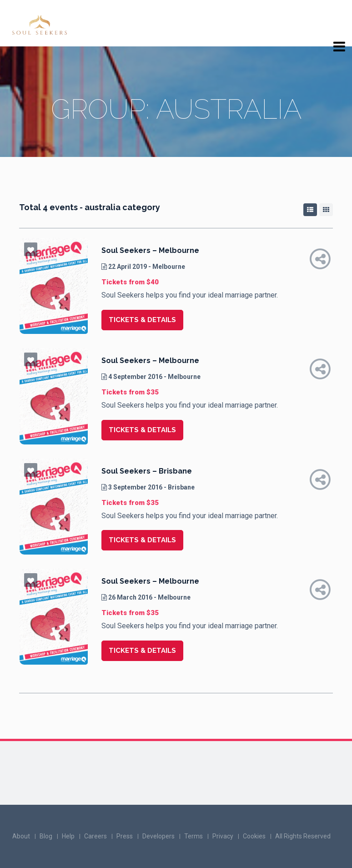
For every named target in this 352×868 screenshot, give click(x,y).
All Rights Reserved (303, 836)
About (21, 836)
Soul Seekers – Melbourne (150, 250)
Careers (96, 836)
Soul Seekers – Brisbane (147, 471)
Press (125, 836)
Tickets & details (142, 320)
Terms (194, 836)
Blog (46, 836)
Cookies (254, 836)
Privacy (223, 836)
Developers (158, 836)
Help (68, 836)
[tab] (310, 210)
